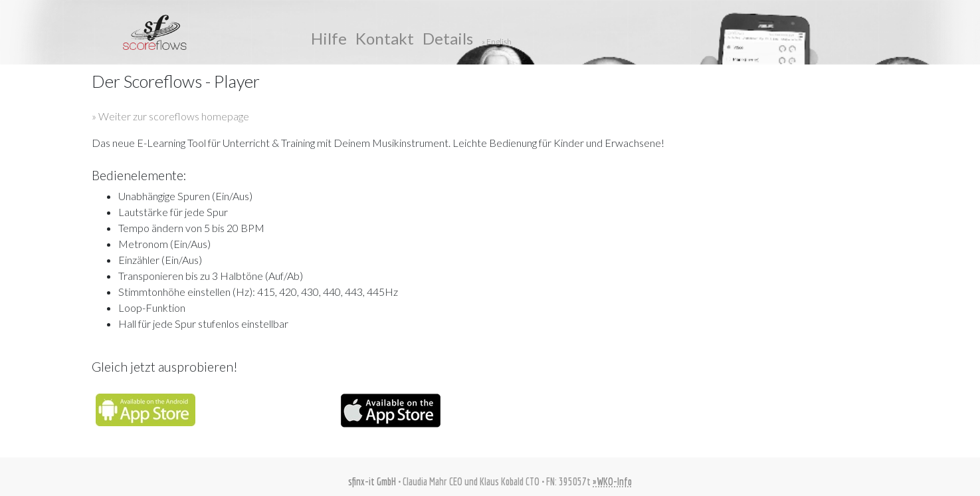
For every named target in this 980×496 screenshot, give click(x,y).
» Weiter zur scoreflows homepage (170, 116)
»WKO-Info (612, 481)
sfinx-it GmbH (372, 481)
